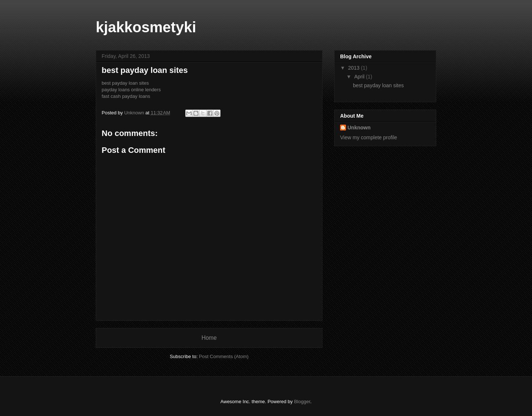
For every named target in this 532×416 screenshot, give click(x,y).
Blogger (302, 402)
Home (209, 338)
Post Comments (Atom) (224, 356)
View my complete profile (369, 137)
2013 (355, 68)
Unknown (359, 128)
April (360, 77)
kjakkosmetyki (146, 27)
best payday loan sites (125, 83)
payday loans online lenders (131, 90)
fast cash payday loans (126, 96)
